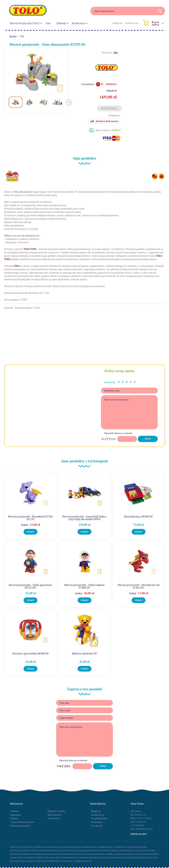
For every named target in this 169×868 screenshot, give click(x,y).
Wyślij (148, 439)
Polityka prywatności (20, 826)
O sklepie (15, 811)
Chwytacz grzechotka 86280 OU (30, 653)
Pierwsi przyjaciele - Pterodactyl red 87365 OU (139, 586)
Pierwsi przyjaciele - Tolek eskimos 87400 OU (84, 586)
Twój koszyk (97, 826)
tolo (28, 10)
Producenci (78, 23)
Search (161, 11)
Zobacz (30, 532)
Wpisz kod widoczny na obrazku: (118, 433)
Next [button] (69, 102)
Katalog (13, 36)
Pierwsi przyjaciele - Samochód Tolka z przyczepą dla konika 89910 (85, 518)
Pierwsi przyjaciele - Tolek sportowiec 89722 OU (30, 586)
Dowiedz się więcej (139, 834)
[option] (36, 73)
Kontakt (14, 818)
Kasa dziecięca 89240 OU (138, 517)
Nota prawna (54, 818)
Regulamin (15, 815)
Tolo (48, 23)
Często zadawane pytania (22, 822)
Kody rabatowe (55, 815)
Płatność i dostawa (57, 811)
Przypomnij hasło (99, 818)
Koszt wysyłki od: (108, 130)
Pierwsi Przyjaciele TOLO (25, 23)
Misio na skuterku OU (84, 653)
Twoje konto (97, 822)
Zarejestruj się (131, 23)
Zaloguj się (117, 23)
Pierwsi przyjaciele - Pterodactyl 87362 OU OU (30, 518)
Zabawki (61, 23)
